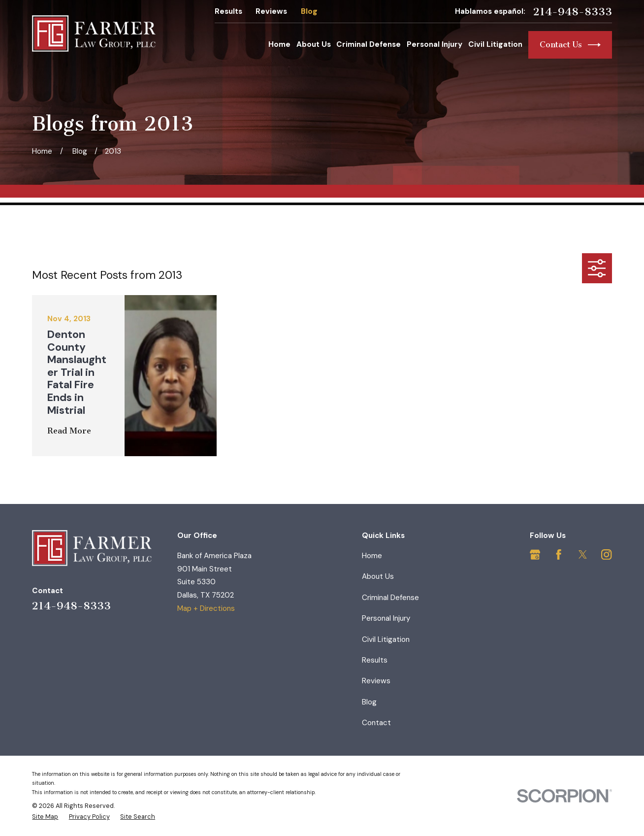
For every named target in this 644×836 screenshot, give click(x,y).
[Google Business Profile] (535, 554)
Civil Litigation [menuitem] (495, 44)
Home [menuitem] (279, 44)
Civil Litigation (386, 639)
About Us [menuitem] (314, 44)
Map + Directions (206, 608)
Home (372, 556)
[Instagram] (606, 554)
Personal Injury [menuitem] (435, 44)
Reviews (271, 11)
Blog (309, 11)
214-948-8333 (573, 12)
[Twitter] (583, 554)
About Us (378, 576)
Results (228, 11)
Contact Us (570, 45)
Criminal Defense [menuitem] (369, 44)
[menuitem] (45, 817)
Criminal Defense (390, 598)
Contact (376, 723)
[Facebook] (559, 554)
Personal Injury (386, 618)
